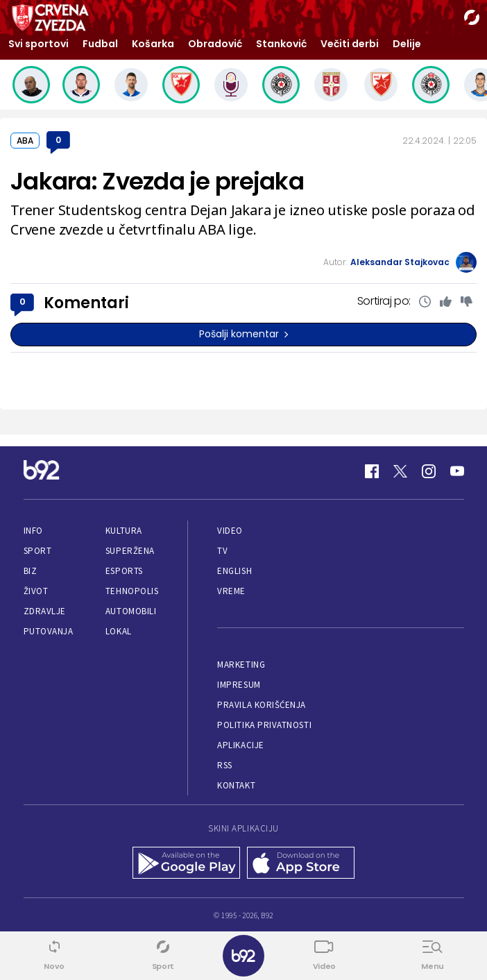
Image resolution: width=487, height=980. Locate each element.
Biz (31, 571)
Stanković (281, 44)
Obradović (215, 44)
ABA (25, 141)
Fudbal (100, 44)
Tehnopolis (132, 591)
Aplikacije (240, 745)
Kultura (124, 531)
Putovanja (49, 631)
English (234, 571)
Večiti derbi (350, 44)
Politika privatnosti (264, 725)
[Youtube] (457, 471)
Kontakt (236, 785)
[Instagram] (429, 471)
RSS (225, 765)
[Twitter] (400, 471)
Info (33, 531)
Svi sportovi (39, 44)
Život (36, 591)
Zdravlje (45, 611)
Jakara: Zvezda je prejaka (157, 181)
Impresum (239, 685)
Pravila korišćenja (262, 705)
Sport (38, 551)
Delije (407, 44)
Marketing (241, 665)
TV (222, 551)
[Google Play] (186, 864)
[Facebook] (372, 471)
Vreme (231, 591)
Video (230, 531)
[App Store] (301, 864)
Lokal (119, 631)
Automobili (131, 611)
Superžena (130, 551)
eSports (124, 571)
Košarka (153, 44)
